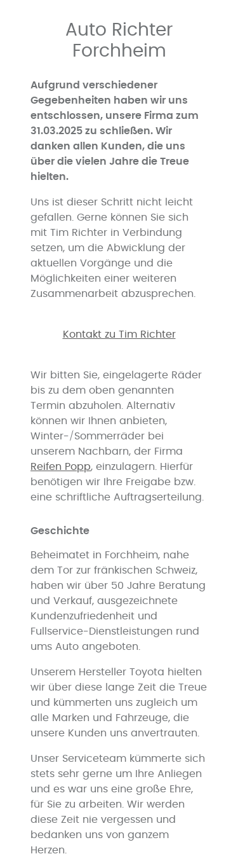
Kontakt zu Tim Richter (119, 334)
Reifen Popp (61, 467)
